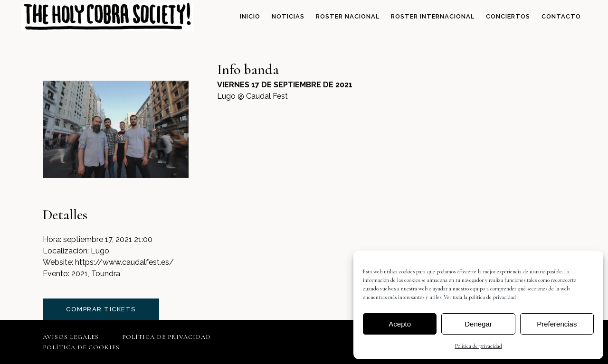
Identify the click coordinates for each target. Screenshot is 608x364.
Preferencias (557, 324)
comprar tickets (101, 309)
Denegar (478, 324)
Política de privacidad (479, 346)
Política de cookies (81, 347)
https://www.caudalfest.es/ (124, 262)
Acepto (400, 324)
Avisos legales (71, 337)
